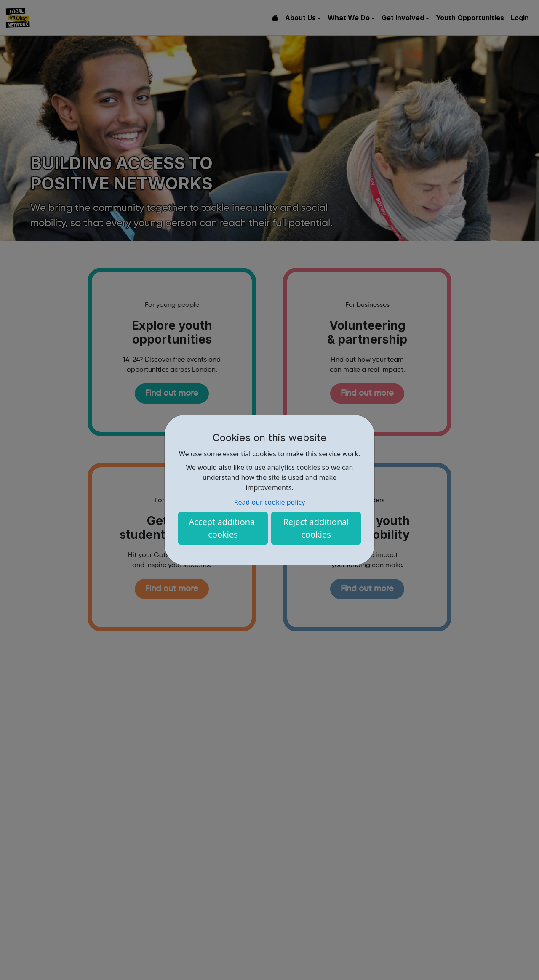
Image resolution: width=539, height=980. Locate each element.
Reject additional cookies (316, 528)
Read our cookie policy (270, 502)
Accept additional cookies (223, 528)
